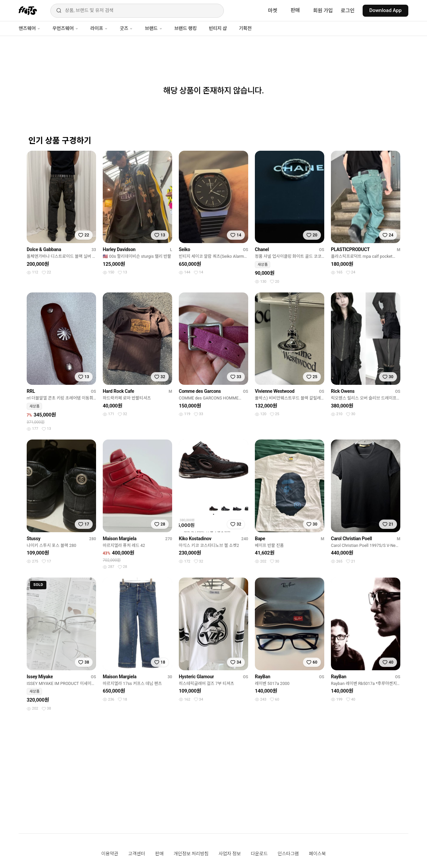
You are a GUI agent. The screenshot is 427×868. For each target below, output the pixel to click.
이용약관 (110, 854)
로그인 (348, 11)
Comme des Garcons (200, 391)
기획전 (245, 28)
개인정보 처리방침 (191, 854)
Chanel (262, 249)
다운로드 (259, 854)
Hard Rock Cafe (118, 391)
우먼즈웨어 (65, 28)
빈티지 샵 (218, 28)
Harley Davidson (119, 249)
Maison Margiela (120, 539)
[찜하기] (84, 235)
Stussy (34, 539)
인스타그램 (288, 854)
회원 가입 (323, 11)
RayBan (263, 677)
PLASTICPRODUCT (350, 249)
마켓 (273, 11)
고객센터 (137, 854)
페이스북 (317, 854)
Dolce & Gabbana (44, 249)
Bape (260, 539)
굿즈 (126, 28)
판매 (295, 10)
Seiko (184, 249)
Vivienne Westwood (275, 391)
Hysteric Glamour (196, 677)
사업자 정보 (230, 854)
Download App (385, 10)
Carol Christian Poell (351, 539)
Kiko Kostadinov (195, 539)
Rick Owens (343, 391)
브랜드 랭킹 (186, 28)
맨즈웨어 (30, 28)
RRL (31, 391)
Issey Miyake (40, 677)
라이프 (99, 28)
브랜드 (153, 28)
